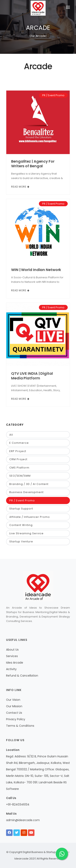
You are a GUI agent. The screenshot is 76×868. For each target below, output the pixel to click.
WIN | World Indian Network (36, 270)
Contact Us (14, 713)
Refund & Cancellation (22, 676)
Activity (11, 669)
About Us (12, 650)
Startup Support (21, 509)
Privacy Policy (16, 719)
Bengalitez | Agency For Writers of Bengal (33, 164)
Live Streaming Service (26, 533)
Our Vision (13, 700)
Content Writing (21, 525)
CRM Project (18, 459)
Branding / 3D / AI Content (29, 484)
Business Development (26, 492)
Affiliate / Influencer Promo (30, 517)
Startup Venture (21, 541)
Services (12, 656)
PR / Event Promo (53, 95)
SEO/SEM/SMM (20, 476)
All (11, 435)
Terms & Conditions (20, 726)
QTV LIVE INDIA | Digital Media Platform (32, 376)
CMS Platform (19, 468)
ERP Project (18, 451)
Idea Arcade (15, 663)
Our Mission (14, 706)
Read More (20, 187)
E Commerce (19, 443)
